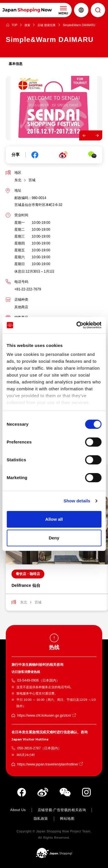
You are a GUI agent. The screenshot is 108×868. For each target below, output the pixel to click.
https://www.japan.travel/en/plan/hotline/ (48, 764)
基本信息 (16, 64)
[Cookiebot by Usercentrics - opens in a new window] (77, 325)
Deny (54, 538)
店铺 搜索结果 (47, 25)
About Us (18, 810)
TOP (14, 25)
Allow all (54, 519)
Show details (77, 501)
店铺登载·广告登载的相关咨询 (62, 810)
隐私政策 (41, 819)
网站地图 (67, 819)
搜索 (27, 25)
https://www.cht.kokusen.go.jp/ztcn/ (44, 715)
